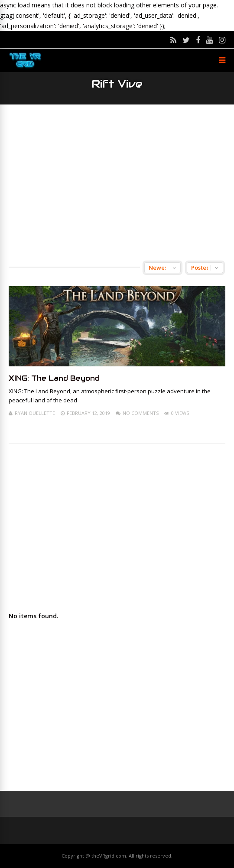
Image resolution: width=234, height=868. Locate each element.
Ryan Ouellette (35, 413)
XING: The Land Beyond (54, 378)
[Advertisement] (117, 183)
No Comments (141, 413)
